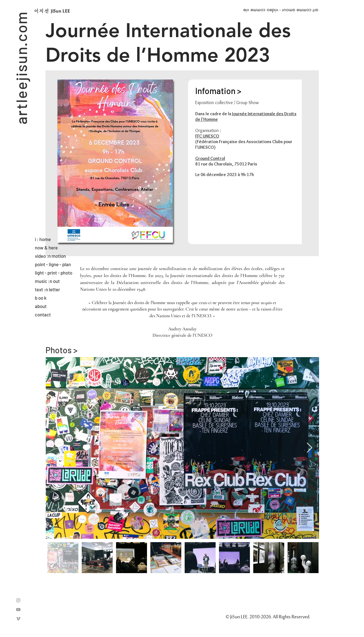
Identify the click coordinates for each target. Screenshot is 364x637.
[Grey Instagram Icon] (18, 600)
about (41, 306)
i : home (43, 239)
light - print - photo (54, 273)
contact (43, 314)
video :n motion (50, 256)
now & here (46, 247)
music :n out (47, 281)
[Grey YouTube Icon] (18, 610)
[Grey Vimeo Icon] (18, 619)
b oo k (41, 298)
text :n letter (47, 289)
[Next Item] (309, 448)
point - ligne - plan (53, 264)
